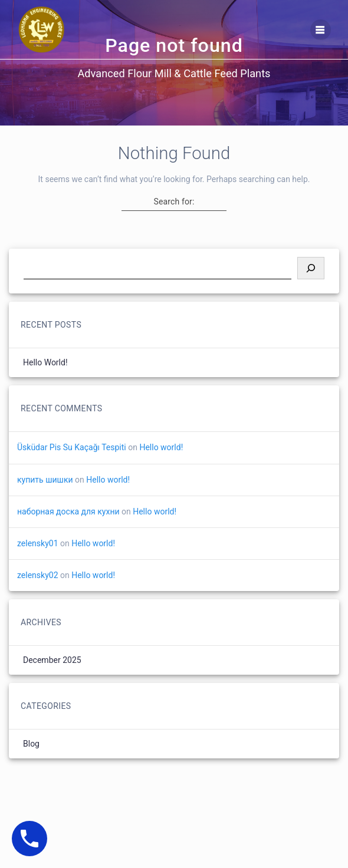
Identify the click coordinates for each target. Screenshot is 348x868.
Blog (31, 744)
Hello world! (45, 362)
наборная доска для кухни (68, 511)
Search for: (174, 202)
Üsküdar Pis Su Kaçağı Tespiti (72, 447)
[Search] (311, 268)
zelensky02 (38, 575)
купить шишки (45, 480)
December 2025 (52, 660)
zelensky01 (38, 543)
